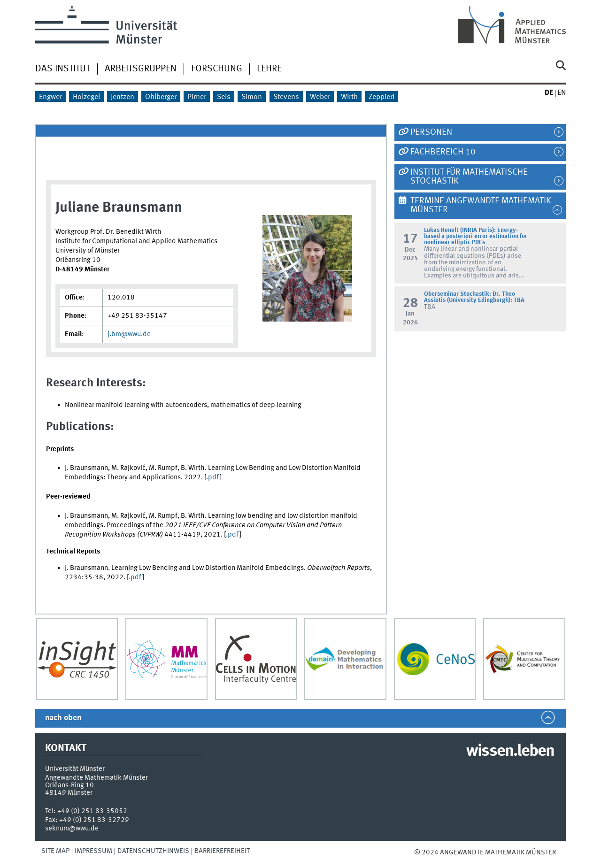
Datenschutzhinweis (153, 851)
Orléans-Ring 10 (69, 785)
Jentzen (123, 97)
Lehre (269, 69)
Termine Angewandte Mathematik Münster (481, 205)
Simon (252, 97)
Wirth (349, 97)
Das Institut (63, 69)
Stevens (286, 97)
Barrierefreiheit (222, 851)
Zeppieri (381, 97)
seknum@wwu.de (72, 829)
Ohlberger (161, 97)
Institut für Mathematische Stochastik (469, 177)
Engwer (50, 97)
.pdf (213, 477)
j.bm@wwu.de (129, 334)
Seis (224, 97)
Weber (320, 97)
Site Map (55, 851)
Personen (431, 132)
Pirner (197, 97)
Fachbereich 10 (443, 152)
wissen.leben (510, 752)
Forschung (217, 69)
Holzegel (86, 97)
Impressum (93, 851)
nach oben (63, 718)
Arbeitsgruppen (141, 69)
